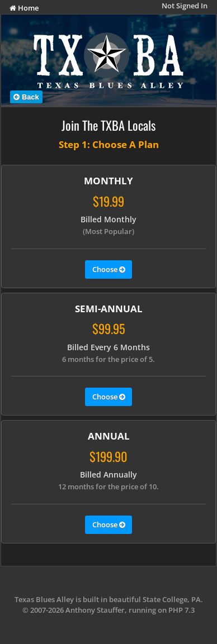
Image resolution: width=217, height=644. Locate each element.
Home (24, 8)
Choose (109, 270)
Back (26, 97)
